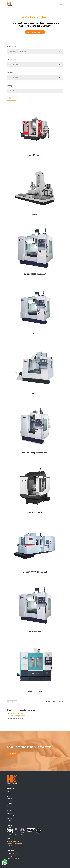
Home (9, 792)
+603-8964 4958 (15, 858)
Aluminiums (10, 813)
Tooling (9, 820)
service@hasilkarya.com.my (15, 846)
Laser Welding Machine (17, 716)
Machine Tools (11, 816)
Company (9, 803)
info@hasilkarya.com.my (14, 841)
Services (9, 796)
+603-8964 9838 (14, 854)
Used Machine (11, 801)
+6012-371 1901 (16, 856)
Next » (14, 702)
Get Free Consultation (35, 32)
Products (9, 794)
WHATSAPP (12, 754)
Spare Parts (10, 799)
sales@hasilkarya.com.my (14, 843)
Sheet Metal (10, 818)
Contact (9, 806)
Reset (12, 98)
